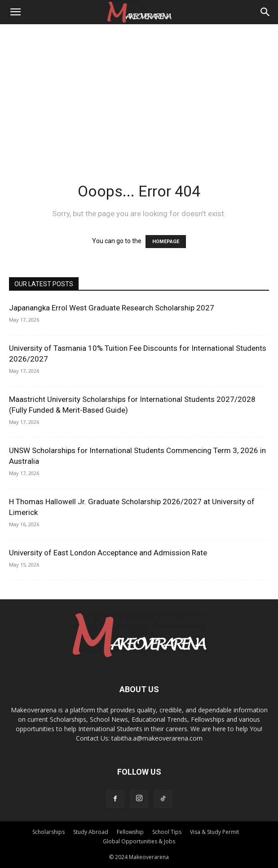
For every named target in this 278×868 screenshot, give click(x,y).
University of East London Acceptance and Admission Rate (108, 553)
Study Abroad (91, 832)
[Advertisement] (139, 92)
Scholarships (49, 832)
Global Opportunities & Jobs (139, 841)
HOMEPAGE (166, 242)
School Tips (167, 832)
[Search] (265, 12)
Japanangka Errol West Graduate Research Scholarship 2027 (112, 308)
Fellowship (130, 832)
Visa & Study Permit (214, 832)
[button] (15, 12)
